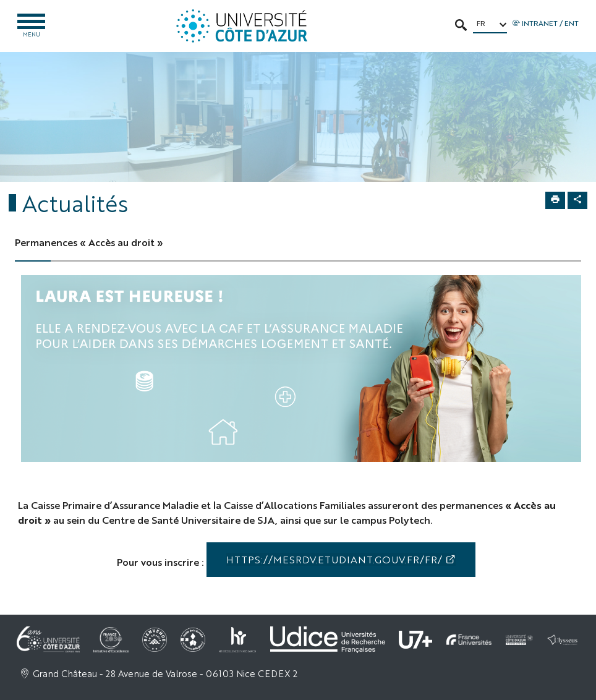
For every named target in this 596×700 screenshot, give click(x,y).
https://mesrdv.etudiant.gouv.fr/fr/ (334, 559)
